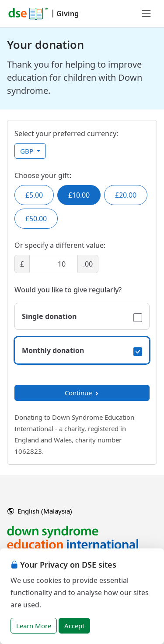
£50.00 (36, 219)
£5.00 (34, 195)
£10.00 (79, 195)
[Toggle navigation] (147, 14)
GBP (28, 151)
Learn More (34, 626)
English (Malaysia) (40, 511)
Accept (74, 626)
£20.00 (126, 195)
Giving (68, 14)
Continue (82, 393)
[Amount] (54, 264)
